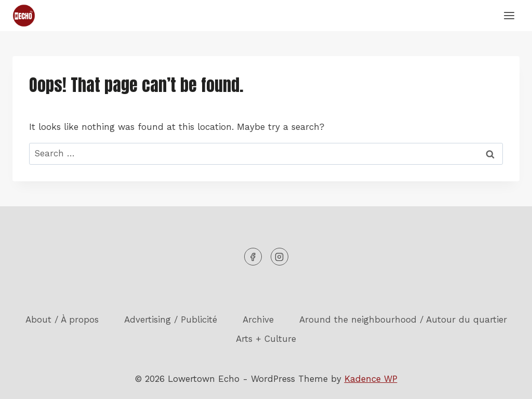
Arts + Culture (266, 339)
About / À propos (62, 320)
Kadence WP (371, 379)
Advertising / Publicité (171, 320)
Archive (258, 320)
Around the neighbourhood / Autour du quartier (403, 320)
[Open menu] (509, 15)
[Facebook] (253, 257)
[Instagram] (280, 257)
